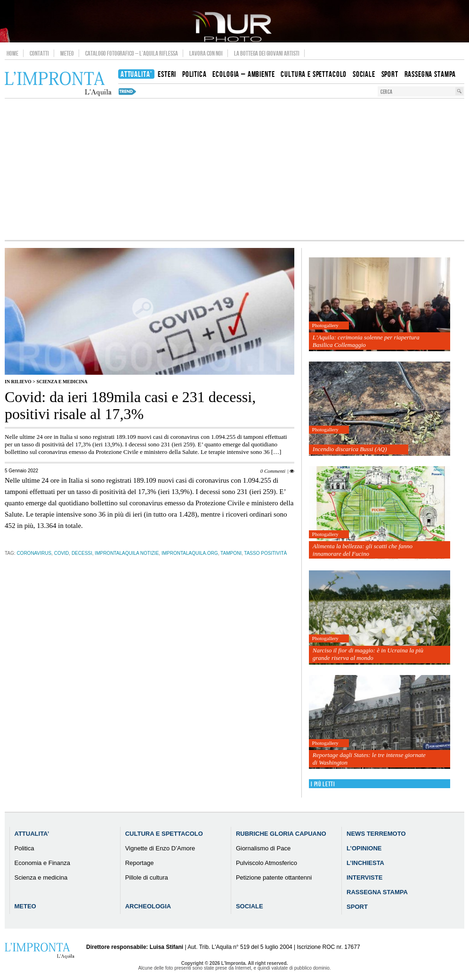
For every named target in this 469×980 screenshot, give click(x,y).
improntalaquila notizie (127, 553)
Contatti (39, 53)
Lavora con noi (206, 53)
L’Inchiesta (365, 863)
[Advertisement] (234, 169)
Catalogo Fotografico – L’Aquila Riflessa (132, 53)
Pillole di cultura (147, 877)
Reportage (140, 863)
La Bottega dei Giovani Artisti (267, 53)
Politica (24, 848)
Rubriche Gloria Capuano (281, 834)
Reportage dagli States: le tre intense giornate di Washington (369, 759)
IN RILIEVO (18, 382)
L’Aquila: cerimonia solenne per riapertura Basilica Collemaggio (366, 341)
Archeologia (148, 906)
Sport (357, 907)
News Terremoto (376, 834)
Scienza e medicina (62, 382)
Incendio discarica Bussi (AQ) (350, 449)
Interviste (364, 877)
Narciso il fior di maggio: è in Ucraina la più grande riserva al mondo (368, 654)
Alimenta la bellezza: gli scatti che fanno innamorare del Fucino (363, 550)
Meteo (67, 53)
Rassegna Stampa (377, 892)
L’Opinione (364, 848)
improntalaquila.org (190, 553)
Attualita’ (32, 834)
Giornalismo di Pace (263, 848)
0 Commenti (273, 471)
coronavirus (34, 553)
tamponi (231, 553)
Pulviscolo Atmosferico (267, 863)
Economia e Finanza (43, 863)
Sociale (250, 906)
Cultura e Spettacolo (164, 834)
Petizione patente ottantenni (274, 877)
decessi (82, 553)
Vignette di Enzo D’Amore (160, 848)
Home (12, 53)
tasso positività (265, 553)
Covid (62, 553)
